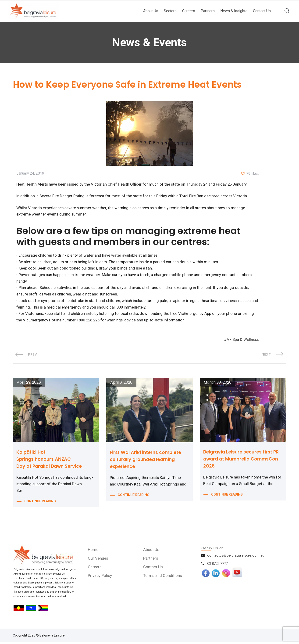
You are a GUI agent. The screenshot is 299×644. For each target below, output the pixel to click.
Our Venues (98, 560)
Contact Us (262, 11)
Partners (208, 11)
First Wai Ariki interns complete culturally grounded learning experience (147, 461)
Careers (189, 11)
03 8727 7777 (217, 565)
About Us (151, 11)
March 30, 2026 (218, 385)
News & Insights (234, 11)
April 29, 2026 (29, 385)
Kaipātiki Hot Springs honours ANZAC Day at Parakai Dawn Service (51, 461)
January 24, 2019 (30, 174)
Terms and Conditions (163, 577)
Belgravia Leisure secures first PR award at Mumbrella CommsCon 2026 (243, 461)
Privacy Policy (100, 577)
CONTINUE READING (40, 504)
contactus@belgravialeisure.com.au (236, 557)
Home (94, 551)
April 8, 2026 (121, 385)
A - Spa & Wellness (243, 342)
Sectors (170, 11)
